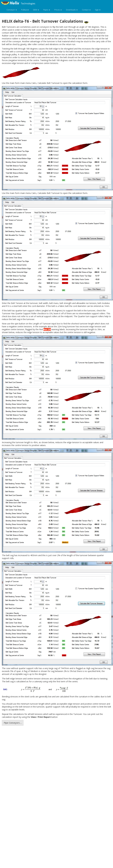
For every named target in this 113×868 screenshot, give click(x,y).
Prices (58, 10)
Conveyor (12, 10)
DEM (36, 10)
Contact (86, 10)
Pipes (47, 10)
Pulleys (25, 10)
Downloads (72, 10)
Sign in (98, 10)
